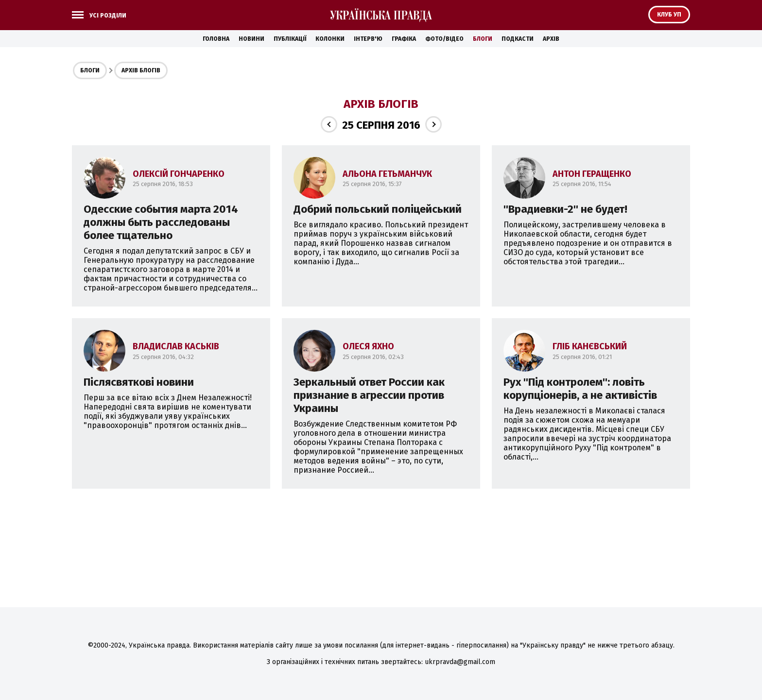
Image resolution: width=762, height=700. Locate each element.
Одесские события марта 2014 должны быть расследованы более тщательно (161, 222)
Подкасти (518, 39)
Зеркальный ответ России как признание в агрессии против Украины (369, 395)
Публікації (290, 39)
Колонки (330, 39)
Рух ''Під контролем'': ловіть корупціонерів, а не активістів (580, 389)
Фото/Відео (444, 39)
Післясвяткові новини (139, 382)
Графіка (404, 39)
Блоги (483, 39)
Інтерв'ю (368, 39)
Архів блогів (141, 70)
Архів (551, 39)
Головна (216, 39)
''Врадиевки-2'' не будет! (565, 209)
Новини (251, 39)
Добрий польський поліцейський (378, 209)
